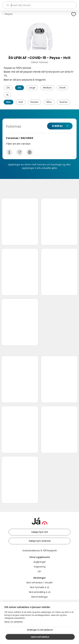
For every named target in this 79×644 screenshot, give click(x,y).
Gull (21, 102)
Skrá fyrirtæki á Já (39, 587)
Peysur (9, 14)
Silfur (49, 102)
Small (62, 88)
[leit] (39, 5)
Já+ (39, 571)
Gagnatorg (40, 567)
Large (32, 88)
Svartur (64, 102)
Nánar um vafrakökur (14, 622)
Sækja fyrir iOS (40, 532)
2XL (8, 88)
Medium (47, 88)
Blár (9, 102)
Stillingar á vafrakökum (40, 630)
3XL (19, 88)
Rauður (35, 102)
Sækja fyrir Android (40, 541)
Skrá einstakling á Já (40, 592)
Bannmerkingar (40, 597)
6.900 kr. (58, 126)
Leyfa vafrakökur (40, 637)
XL (7, 95)
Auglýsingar (40, 562)
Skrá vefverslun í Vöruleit (39, 583)
